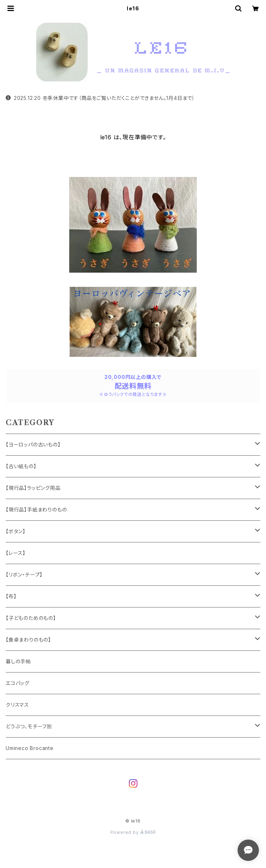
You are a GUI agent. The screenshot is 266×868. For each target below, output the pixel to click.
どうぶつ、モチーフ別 (29, 726)
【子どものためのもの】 (31, 618)
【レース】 (16, 553)
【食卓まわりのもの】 (28, 640)
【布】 (11, 596)
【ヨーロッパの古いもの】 (33, 444)
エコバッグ (18, 683)
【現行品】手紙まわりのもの (36, 510)
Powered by (133, 832)
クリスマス (17, 705)
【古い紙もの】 (21, 466)
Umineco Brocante (30, 748)
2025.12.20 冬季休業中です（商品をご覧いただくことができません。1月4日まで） (100, 98)
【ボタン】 (16, 531)
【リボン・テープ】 (24, 575)
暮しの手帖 (18, 661)
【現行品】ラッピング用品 (33, 488)
